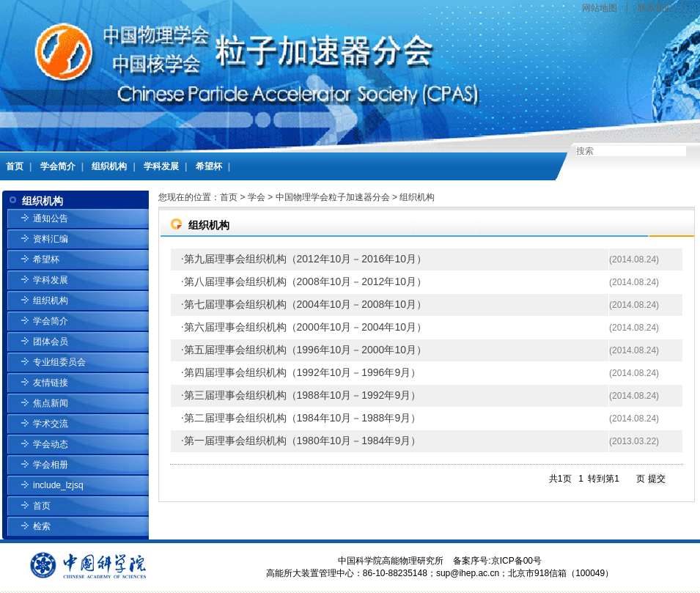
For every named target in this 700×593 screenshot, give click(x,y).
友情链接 (51, 383)
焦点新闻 (51, 403)
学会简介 (58, 166)
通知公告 (51, 218)
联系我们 (655, 8)
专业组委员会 (59, 362)
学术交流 (51, 424)
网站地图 (600, 8)
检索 (42, 526)
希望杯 (209, 166)
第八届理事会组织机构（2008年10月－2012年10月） (305, 281)
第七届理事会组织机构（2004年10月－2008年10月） (305, 304)
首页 (15, 166)
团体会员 (51, 342)
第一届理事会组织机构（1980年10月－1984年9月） (303, 441)
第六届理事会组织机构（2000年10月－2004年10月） (305, 327)
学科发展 (161, 166)
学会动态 (51, 444)
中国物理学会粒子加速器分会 (333, 197)
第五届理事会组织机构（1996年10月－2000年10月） (305, 350)
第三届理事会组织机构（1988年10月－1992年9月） (303, 395)
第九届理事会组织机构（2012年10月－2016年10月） (305, 259)
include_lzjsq (58, 485)
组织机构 (109, 166)
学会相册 (51, 465)
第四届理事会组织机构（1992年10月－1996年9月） (303, 372)
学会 (257, 197)
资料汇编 (51, 239)
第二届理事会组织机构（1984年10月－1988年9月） (303, 418)
